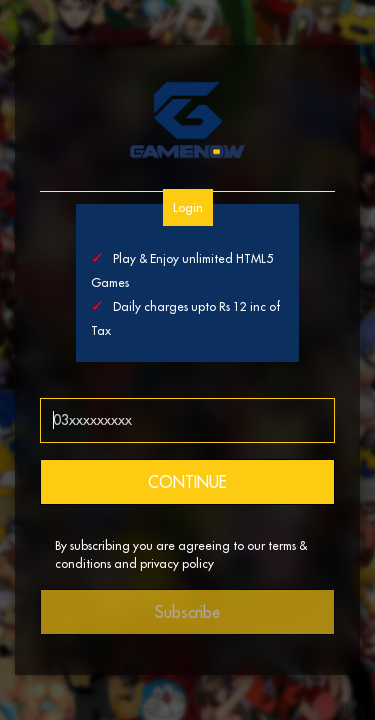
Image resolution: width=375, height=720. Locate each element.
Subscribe (187, 612)
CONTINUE (187, 482)
